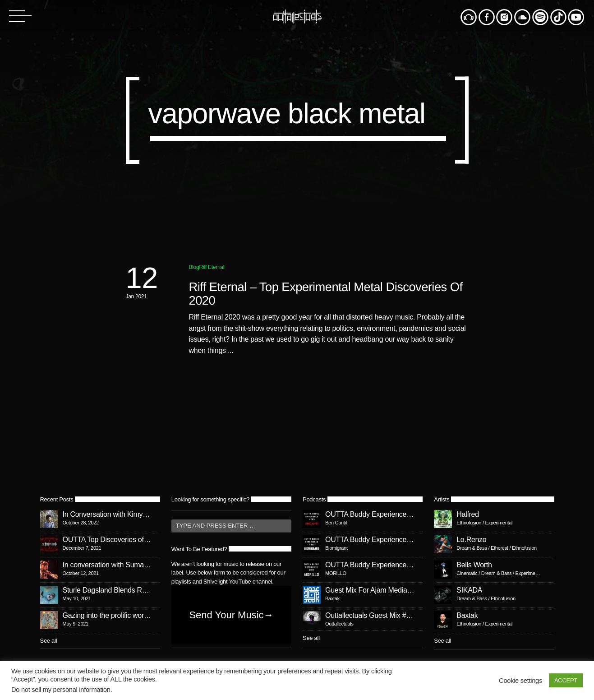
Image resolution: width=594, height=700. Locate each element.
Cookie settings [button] (520, 681)
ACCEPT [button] (566, 680)
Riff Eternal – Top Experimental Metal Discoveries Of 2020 (326, 294)
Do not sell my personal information (61, 690)
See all (49, 641)
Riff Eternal (212, 267)
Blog (194, 267)
